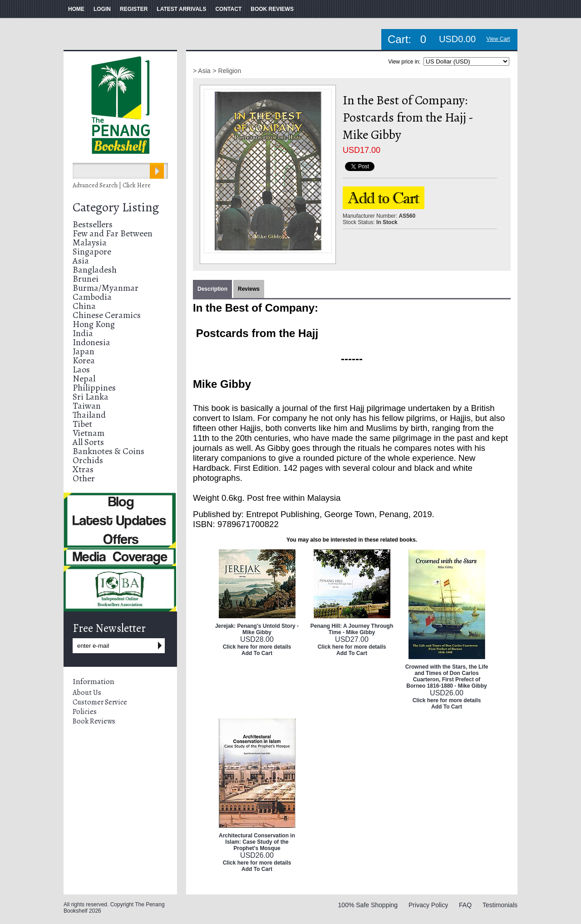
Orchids (88, 460)
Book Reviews (94, 721)
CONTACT (228, 9)
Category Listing (116, 207)
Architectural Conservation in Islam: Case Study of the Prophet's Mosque (257, 842)
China (84, 306)
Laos (81, 369)
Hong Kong (94, 324)
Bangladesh (95, 270)
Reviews (249, 289)
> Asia (202, 71)
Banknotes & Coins (108, 451)
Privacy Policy (428, 905)
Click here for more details (257, 647)
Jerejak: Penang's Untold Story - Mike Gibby (257, 629)
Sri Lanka (91, 397)
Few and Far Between (113, 233)
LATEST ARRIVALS (181, 9)
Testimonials (500, 905)
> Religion (227, 71)
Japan (84, 351)
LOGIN (102, 9)
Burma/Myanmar (106, 288)
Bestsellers (93, 224)
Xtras (83, 469)
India (83, 333)
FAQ (465, 905)
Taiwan (87, 406)
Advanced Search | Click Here (112, 185)
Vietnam (89, 433)
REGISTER (134, 9)
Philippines (94, 388)
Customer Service (100, 702)
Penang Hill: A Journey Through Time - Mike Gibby (352, 629)
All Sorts (88, 442)
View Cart (498, 39)
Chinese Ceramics (107, 315)
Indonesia (91, 342)
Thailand (89, 415)
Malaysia (90, 242)
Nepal (84, 379)
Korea (84, 360)
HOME (76, 9)
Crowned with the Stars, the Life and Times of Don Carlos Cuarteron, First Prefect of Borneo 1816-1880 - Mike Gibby (447, 676)
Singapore (92, 252)
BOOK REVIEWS (272, 9)
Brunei (86, 279)
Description (212, 289)
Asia (81, 261)
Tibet (82, 424)
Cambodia (92, 297)
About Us (87, 693)
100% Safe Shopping (368, 905)
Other (84, 478)
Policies (85, 712)
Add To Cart (257, 653)
